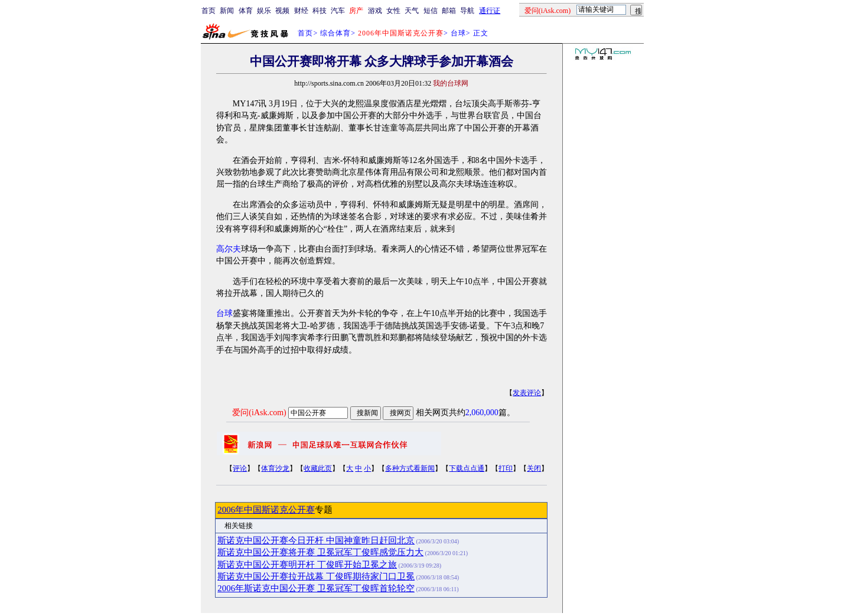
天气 (412, 11)
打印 (506, 468)
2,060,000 (482, 413)
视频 (282, 11)
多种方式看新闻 (410, 468)
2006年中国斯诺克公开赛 (266, 510)
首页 (208, 11)
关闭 (534, 468)
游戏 (375, 11)
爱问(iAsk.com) (259, 413)
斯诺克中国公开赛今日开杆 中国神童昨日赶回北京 (316, 540)
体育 (246, 11)
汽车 (338, 11)
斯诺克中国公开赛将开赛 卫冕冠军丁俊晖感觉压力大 (320, 552)
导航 (467, 11)
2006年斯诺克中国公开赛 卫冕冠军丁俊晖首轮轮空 (316, 588)
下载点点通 (467, 468)
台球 (458, 33)
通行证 (490, 11)
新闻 (227, 11)
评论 (240, 468)
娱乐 (264, 11)
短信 (431, 11)
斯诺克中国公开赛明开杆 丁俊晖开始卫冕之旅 (307, 565)
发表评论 (527, 393)
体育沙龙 (275, 468)
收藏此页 (318, 468)
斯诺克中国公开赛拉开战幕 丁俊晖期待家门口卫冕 (316, 576)
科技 (320, 11)
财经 (301, 11)
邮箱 (449, 11)
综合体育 (335, 33)
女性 (393, 11)
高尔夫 (229, 249)
